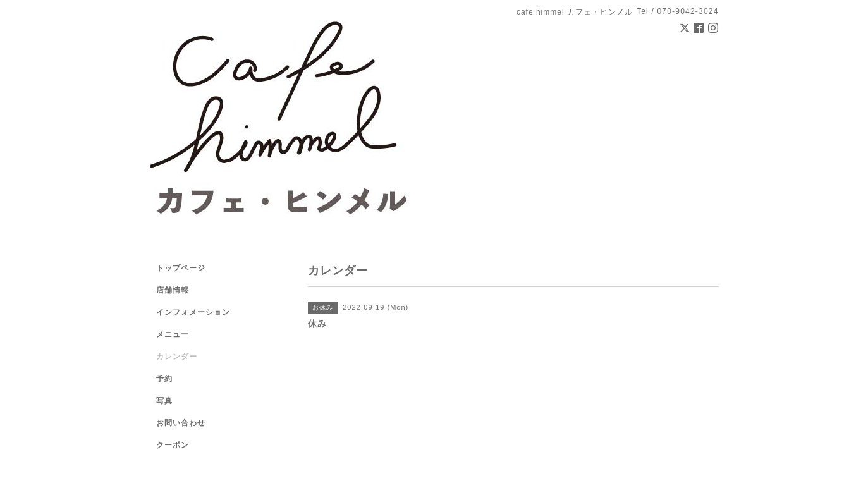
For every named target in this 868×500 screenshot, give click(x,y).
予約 (164, 379)
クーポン (173, 445)
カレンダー (177, 357)
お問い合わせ (181, 423)
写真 (164, 401)
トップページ (181, 268)
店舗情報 (173, 290)
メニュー (173, 334)
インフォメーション (193, 312)
